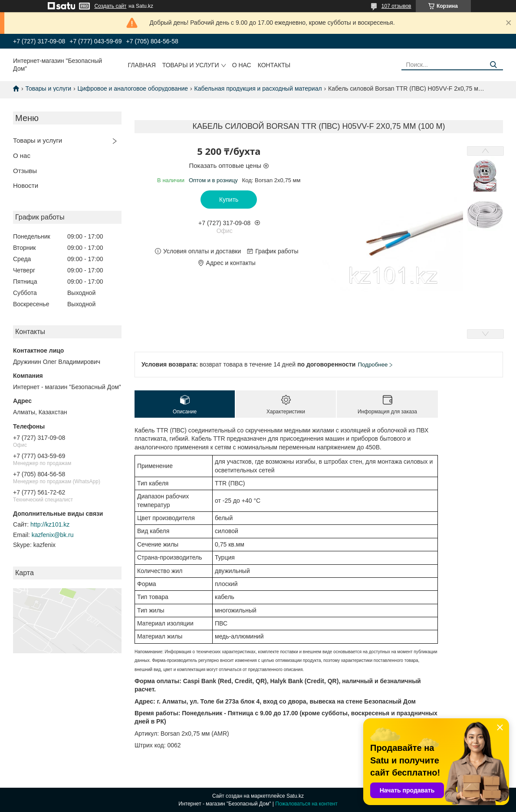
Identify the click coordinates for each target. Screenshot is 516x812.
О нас (242, 65)
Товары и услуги (191, 65)
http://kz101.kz (50, 524)
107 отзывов (396, 6)
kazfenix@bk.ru (53, 535)
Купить (229, 200)
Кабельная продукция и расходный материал (258, 88)
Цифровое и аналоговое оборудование (133, 88)
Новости (26, 185)
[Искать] (493, 65)
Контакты (274, 65)
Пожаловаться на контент (306, 804)
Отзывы (25, 171)
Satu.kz (295, 796)
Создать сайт (111, 6)
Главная (142, 65)
